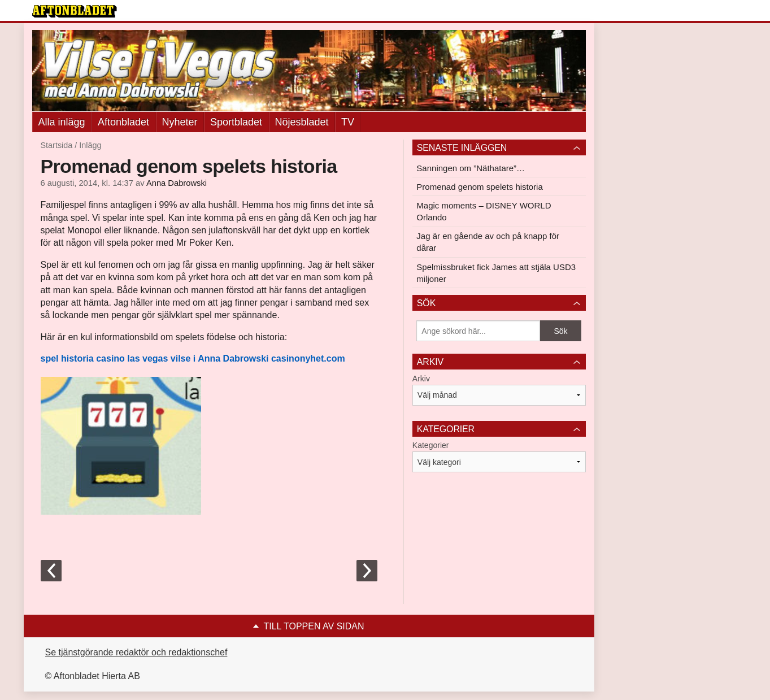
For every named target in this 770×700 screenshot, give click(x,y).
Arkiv (421, 379)
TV (348, 122)
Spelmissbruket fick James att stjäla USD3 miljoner (496, 273)
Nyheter (180, 122)
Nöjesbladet (302, 122)
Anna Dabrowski (177, 183)
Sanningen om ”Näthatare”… (471, 168)
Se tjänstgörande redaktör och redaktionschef (136, 652)
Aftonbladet (123, 122)
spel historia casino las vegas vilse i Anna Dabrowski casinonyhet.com (193, 358)
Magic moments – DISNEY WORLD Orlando (484, 211)
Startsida (57, 145)
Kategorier (431, 445)
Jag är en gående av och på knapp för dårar (488, 242)
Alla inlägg (62, 122)
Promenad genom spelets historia (479, 187)
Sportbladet (236, 122)
